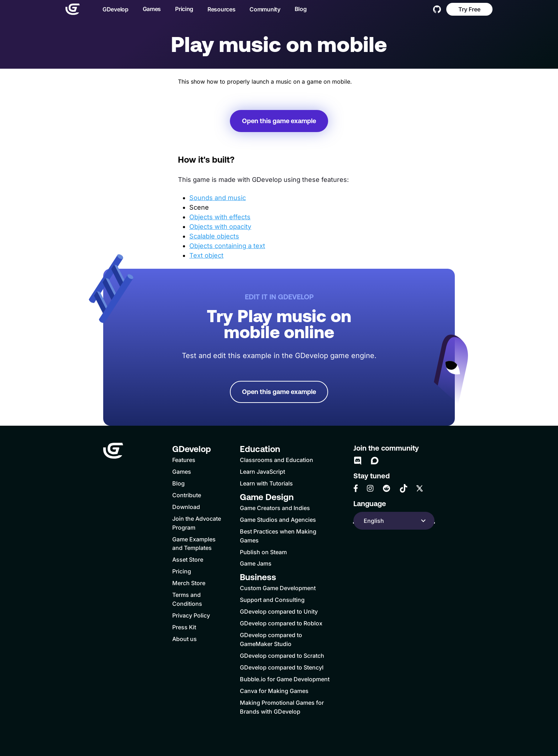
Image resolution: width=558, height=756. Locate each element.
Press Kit (184, 627)
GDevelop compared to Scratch (282, 656)
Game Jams (256, 563)
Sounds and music (218, 198)
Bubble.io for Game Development (285, 679)
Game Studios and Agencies (278, 520)
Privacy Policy (191, 615)
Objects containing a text (227, 246)
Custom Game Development (278, 588)
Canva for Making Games (274, 691)
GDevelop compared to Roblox (281, 623)
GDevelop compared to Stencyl (282, 667)
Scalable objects (214, 236)
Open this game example (279, 121)
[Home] (73, 9)
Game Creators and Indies (275, 508)
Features (184, 460)
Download (186, 507)
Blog (301, 9)
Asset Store (188, 560)
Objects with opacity (220, 227)
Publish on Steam (263, 552)
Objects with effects (220, 217)
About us (185, 639)
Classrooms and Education (277, 460)
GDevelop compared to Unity (279, 611)
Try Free (469, 9)
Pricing (184, 9)
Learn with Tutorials (266, 483)
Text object (206, 255)
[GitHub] (437, 9)
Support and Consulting (272, 600)
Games (152, 9)
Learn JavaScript (262, 472)
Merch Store (189, 583)
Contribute (187, 495)
